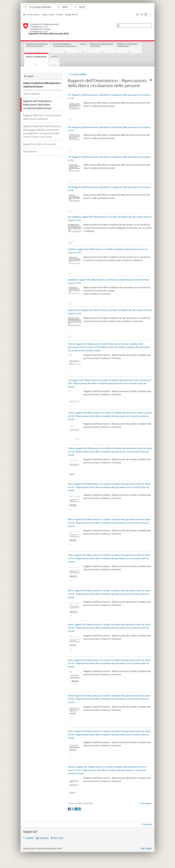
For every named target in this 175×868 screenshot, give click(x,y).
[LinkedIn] (79, 809)
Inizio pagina (145, 803)
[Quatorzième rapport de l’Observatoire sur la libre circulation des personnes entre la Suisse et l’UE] (75, 328)
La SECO (54, 57)
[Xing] (76, 809)
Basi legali (146, 848)
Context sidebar (79, 74)
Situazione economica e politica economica (37, 45)
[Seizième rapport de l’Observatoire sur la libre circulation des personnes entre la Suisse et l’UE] (75, 265)
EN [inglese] (150, 14)
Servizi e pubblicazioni (37, 58)
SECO (80, 7)
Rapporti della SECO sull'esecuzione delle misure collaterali (42, 117)
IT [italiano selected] (146, 14)
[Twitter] (73, 809)
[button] (119, 25)
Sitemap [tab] (147, 824)
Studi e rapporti (32, 94)
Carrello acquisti (33, 15)
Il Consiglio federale (38, 7)
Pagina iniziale (48, 15)
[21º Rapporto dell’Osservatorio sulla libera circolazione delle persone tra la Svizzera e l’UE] (75, 112)
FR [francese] (142, 14)
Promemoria (30, 151)
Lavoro (83, 44)
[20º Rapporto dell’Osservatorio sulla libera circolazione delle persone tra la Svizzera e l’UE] (75, 143)
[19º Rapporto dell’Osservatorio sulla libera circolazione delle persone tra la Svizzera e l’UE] (75, 173)
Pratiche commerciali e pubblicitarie (127, 45)
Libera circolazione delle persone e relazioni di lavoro (42, 85)
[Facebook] (70, 809)
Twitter (30, 838)
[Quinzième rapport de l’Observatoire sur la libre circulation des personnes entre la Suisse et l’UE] (75, 295)
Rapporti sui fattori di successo (40, 144)
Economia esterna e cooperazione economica (65, 45)
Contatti (60, 15)
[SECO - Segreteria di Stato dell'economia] (65, 29)
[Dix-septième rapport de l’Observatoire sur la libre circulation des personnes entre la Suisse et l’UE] (75, 234)
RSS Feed (58, 838)
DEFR (63, 7)
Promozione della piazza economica (101, 45)
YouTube (44, 838)
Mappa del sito (71, 15)
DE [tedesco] (137, 14)
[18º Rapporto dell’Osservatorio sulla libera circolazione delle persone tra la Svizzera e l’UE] (75, 202)
